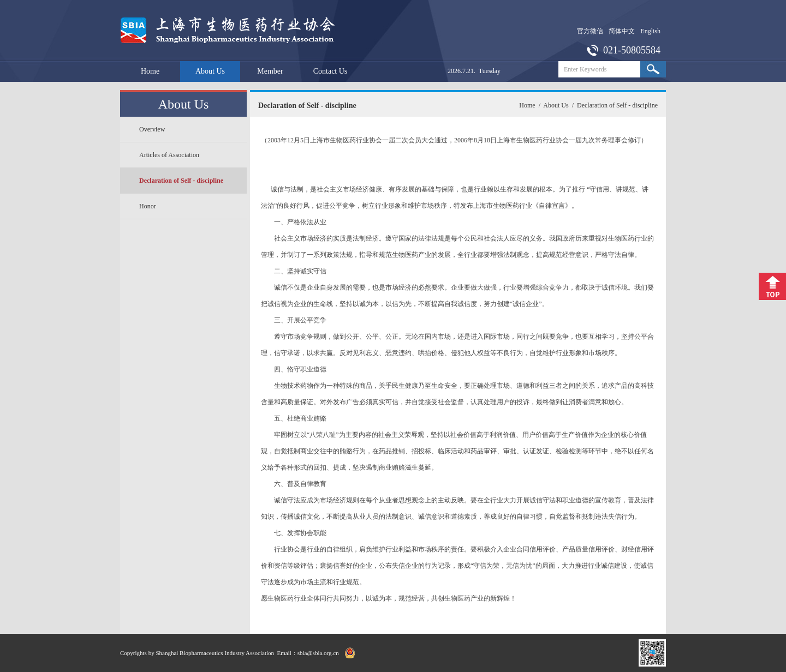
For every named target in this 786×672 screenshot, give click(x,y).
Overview (152, 129)
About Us (210, 71)
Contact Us (331, 71)
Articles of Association (169, 155)
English (650, 31)
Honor (148, 206)
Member (270, 71)
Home (150, 71)
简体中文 (622, 31)
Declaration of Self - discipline (181, 181)
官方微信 (590, 31)
